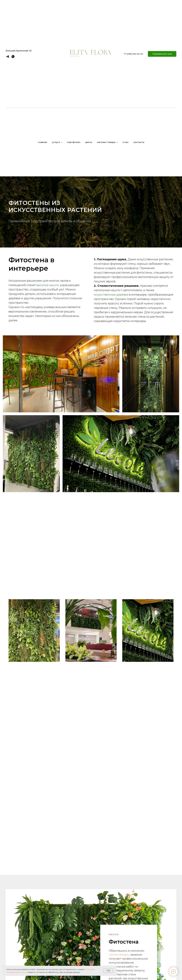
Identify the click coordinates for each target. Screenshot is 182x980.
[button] (162, 54)
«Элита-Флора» (119, 945)
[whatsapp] (13, 58)
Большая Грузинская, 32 (19, 51)
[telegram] (7, 58)
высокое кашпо (48, 285)
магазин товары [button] (106, 142)
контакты (139, 142)
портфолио (74, 142)
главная (42, 142)
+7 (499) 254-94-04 (133, 54)
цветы (89, 142)
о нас (126, 142)
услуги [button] (56, 142)
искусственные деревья (111, 295)
